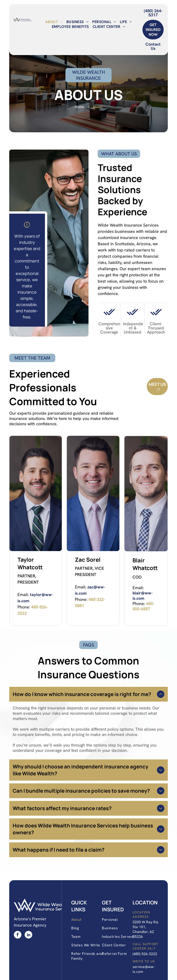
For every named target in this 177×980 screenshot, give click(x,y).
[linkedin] (28, 935)
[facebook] (18, 935)
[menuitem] (54, 22)
